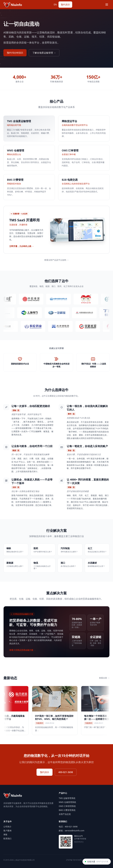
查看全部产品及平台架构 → (56, 260)
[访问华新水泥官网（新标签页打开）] (91, 326)
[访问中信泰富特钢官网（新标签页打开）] (35, 299)
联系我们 (7, 839)
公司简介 (7, 827)
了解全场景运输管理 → (44, 53)
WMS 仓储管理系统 (67, 802)
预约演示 (65, 5)
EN (55, 5)
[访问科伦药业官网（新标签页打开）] (36, 326)
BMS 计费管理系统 (67, 810)
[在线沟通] (97, 862)
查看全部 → (104, 678)
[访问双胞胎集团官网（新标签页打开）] (90, 299)
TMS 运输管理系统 (67, 798)
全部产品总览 (65, 814)
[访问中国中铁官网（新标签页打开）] (62, 299)
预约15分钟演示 (15, 53)
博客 (5, 835)
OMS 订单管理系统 (67, 806)
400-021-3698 (66, 772)
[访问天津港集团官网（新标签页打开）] (64, 326)
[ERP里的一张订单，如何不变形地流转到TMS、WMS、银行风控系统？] (61, 710)
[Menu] (107, 5)
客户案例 (7, 831)
